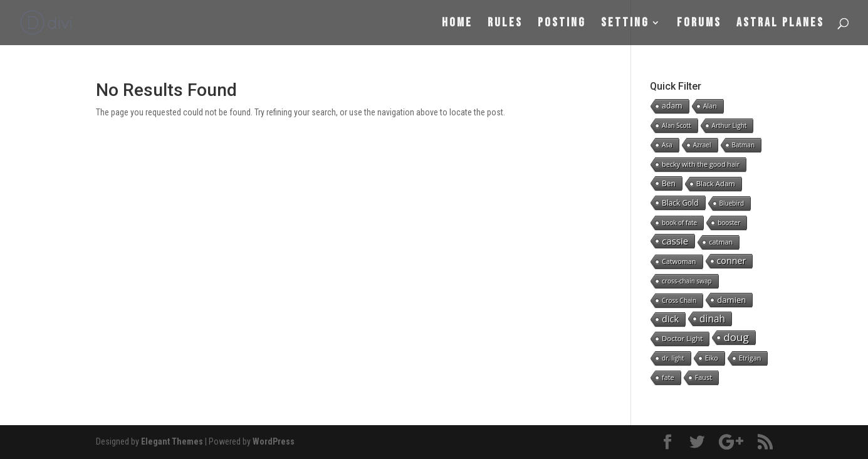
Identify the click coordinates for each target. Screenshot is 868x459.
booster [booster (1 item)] (729, 223)
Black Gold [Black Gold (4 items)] (680, 203)
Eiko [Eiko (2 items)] (712, 358)
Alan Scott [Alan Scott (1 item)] (677, 125)
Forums (699, 24)
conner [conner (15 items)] (732, 261)
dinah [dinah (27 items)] (712, 319)
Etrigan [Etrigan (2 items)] (750, 358)
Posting (562, 24)
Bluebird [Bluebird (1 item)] (732, 203)
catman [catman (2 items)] (721, 242)
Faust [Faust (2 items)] (703, 377)
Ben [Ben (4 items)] (669, 183)
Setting (625, 24)
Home (457, 24)
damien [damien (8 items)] (731, 300)
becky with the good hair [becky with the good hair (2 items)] (701, 164)
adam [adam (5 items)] (672, 106)
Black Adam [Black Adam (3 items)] (716, 183)
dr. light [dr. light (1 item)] (673, 358)
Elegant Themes (172, 441)
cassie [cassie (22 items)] (675, 241)
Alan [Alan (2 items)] (710, 106)
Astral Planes (780, 24)
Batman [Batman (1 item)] (744, 145)
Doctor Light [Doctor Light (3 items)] (682, 338)
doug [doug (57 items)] (736, 337)
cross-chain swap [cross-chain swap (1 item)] (687, 281)
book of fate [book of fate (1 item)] (679, 223)
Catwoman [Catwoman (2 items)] (679, 261)
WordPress (274, 441)
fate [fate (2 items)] (668, 377)
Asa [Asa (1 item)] (667, 145)
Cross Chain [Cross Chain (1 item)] (679, 300)
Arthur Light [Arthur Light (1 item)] (729, 125)
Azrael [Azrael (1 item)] (702, 145)
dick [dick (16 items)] (670, 319)
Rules (505, 24)
